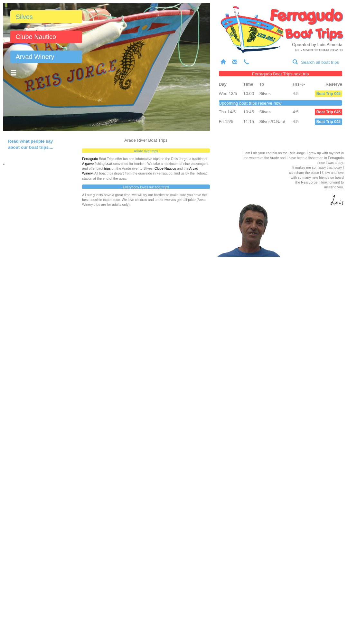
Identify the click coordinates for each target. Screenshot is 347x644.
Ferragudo (90, 159)
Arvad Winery (35, 57)
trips (108, 168)
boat (109, 164)
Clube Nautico (36, 37)
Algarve (88, 164)
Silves (24, 17)
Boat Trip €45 (328, 94)
